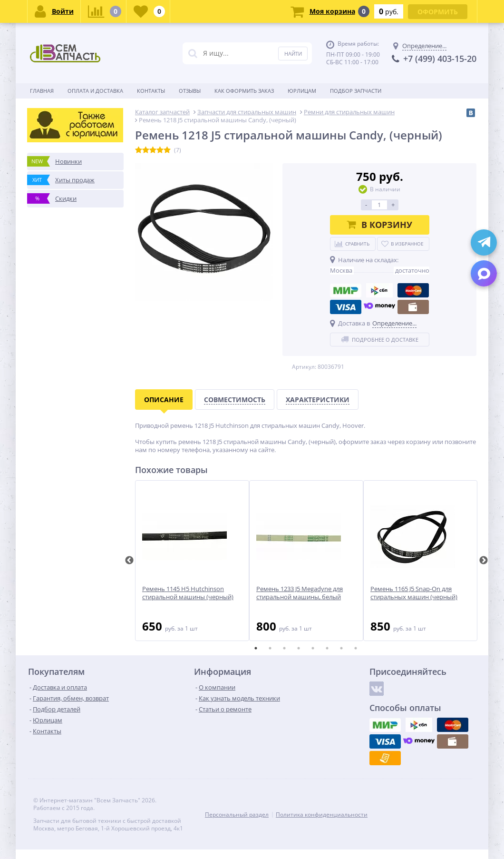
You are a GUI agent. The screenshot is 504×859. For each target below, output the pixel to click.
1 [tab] (256, 648)
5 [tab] (313, 648)
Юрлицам (302, 91)
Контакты (151, 91)
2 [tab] (270, 648)
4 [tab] (299, 648)
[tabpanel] (192, 561)
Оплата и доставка (95, 91)
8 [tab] (356, 648)
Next (484, 561)
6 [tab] (327, 648)
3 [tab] (284, 648)
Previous (129, 561)
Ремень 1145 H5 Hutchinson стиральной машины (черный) (188, 593)
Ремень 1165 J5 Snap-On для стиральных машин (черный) (414, 593)
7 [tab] (341, 648)
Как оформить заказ (244, 91)
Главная (42, 91)
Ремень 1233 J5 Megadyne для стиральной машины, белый (300, 593)
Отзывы (190, 91)
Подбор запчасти (356, 91)
